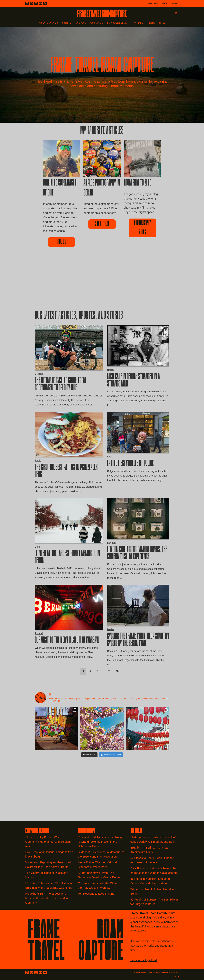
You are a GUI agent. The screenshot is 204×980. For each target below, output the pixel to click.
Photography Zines (142, 228)
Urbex (151, 23)
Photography (117, 23)
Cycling (137, 23)
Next (119, 671)
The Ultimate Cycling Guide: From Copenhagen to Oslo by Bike (60, 385)
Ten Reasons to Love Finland (96, 894)
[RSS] (45, 3)
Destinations (48, 23)
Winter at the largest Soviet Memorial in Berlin (67, 557)
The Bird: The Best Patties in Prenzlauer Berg (66, 471)
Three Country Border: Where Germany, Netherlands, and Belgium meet (48, 842)
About (164, 3)
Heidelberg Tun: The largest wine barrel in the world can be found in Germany (46, 898)
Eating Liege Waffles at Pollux (130, 464)
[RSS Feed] (45, 973)
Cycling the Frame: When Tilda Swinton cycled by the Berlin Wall (138, 640)
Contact (174, 3)
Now (162, 23)
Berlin (67, 23)
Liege (110, 457)
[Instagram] (32, 3)
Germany (97, 23)
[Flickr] (36, 3)
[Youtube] (41, 3)
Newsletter (153, 3)
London (81, 23)
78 (109, 671)
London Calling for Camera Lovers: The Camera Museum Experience (137, 554)
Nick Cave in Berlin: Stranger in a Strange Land (133, 381)
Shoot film (102, 224)
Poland (39, 633)
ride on (62, 242)
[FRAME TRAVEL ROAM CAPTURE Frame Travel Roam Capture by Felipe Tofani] (102, 13)
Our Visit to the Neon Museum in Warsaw (67, 641)
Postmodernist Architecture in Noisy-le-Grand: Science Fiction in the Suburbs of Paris (100, 842)
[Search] (176, 13)
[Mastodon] (27, 3)
